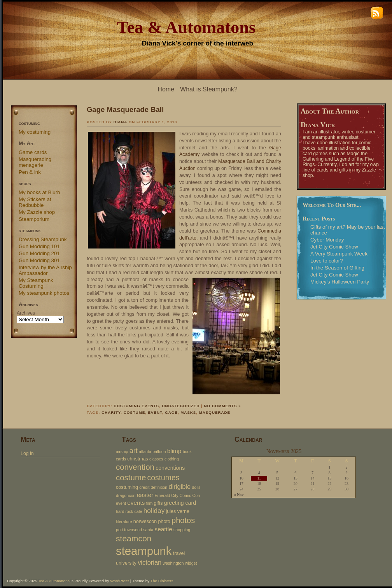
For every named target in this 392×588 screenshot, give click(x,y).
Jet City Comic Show (334, 247)
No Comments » (223, 406)
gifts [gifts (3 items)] (158, 503)
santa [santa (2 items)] (148, 530)
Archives (26, 313)
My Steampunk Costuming (36, 283)
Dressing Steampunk (43, 239)
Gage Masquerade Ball (125, 109)
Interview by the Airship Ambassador (45, 270)
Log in (27, 453)
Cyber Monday (327, 240)
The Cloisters (162, 581)
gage (171, 412)
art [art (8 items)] (134, 451)
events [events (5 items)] (136, 503)
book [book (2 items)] (187, 451)
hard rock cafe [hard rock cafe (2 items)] (129, 511)
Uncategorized (181, 406)
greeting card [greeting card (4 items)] (180, 503)
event (155, 412)
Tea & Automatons (186, 27)
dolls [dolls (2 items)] (196, 487)
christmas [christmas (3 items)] (138, 459)
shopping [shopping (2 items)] (182, 530)
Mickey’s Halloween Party (340, 282)
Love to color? (327, 261)
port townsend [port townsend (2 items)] (129, 530)
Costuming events (136, 406)
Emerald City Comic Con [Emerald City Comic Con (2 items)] (177, 495)
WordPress (120, 581)
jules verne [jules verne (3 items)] (178, 511)
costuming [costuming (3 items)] (127, 487)
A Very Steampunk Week (339, 254)
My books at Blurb (39, 192)
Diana (120, 122)
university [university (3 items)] (126, 563)
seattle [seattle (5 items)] (164, 529)
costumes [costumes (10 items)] (164, 478)
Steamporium (34, 219)
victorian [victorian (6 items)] (150, 562)
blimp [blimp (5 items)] (174, 451)
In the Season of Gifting (337, 268)
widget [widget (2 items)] (191, 563)
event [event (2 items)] (121, 503)
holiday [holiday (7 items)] (154, 511)
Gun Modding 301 (39, 260)
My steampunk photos (44, 293)
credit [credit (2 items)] (144, 487)
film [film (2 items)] (150, 503)
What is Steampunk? (209, 89)
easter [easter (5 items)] (145, 495)
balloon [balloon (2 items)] (159, 451)
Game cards (33, 152)
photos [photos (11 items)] (183, 520)
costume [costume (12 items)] (131, 477)
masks (188, 412)
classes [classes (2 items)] (156, 459)
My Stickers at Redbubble (35, 202)
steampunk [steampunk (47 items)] (144, 551)
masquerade (215, 412)
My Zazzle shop (37, 212)
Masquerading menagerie (35, 162)
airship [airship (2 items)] (122, 451)
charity (111, 412)
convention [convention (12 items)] (135, 467)
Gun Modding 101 (39, 246)
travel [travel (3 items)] (179, 553)
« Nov (239, 495)
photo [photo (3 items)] (164, 521)
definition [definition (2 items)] (159, 487)
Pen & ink (30, 172)
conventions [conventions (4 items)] (170, 468)
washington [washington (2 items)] (173, 563)
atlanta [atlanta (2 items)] (145, 451)
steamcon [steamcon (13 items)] (134, 538)
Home (166, 89)
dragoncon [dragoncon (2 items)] (126, 495)
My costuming (35, 132)
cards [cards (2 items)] (121, 459)
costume (135, 412)
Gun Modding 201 (39, 253)
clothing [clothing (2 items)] (172, 459)
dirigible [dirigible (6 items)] (180, 486)
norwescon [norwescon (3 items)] (145, 521)
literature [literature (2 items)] (124, 521)
